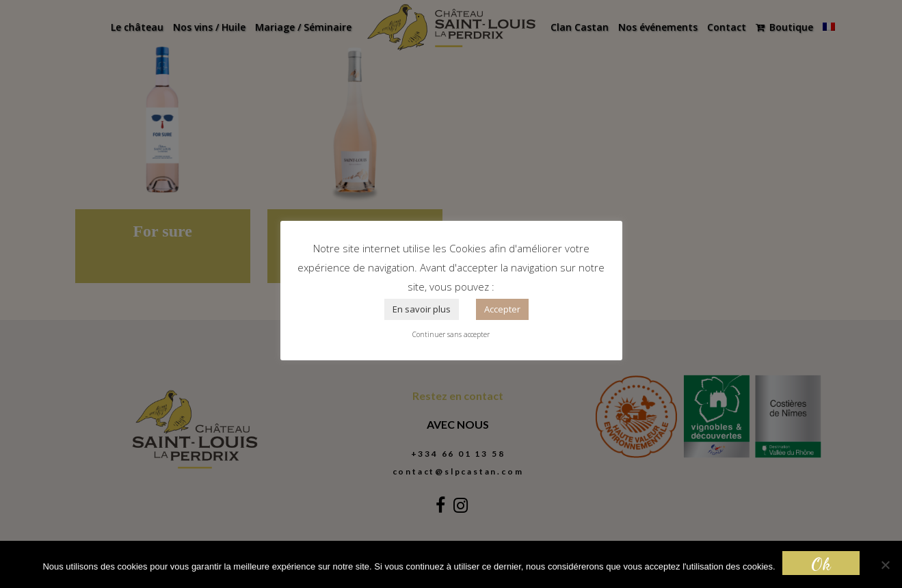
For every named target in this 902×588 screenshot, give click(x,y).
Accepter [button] (502, 309)
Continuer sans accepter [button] (451, 334)
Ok (821, 564)
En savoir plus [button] (422, 309)
